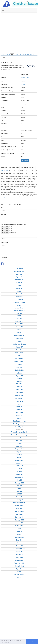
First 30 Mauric (19, 511)
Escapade (19, 274)
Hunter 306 (19, 460)
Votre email (4, 243)
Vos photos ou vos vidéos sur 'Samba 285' (14, 225)
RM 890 (19, 532)
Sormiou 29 (19, 517)
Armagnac (19, 269)
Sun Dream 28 (19, 336)
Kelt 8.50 (19, 407)
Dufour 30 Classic (19, 549)
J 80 (19, 286)
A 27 (19, 355)
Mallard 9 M (19, 555)
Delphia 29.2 (19, 449)
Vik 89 (19, 577)
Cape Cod (19, 557)
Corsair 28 (19, 463)
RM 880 (19, 494)
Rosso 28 (19, 416)
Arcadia (19, 438)
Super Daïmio (19, 361)
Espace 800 (19, 277)
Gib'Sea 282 (19, 283)
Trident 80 (19, 300)
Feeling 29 (19, 392)
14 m (31, 54)
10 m (19, 54)
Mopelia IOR (19, 376)
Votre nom (4, 236)
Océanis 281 (19, 370)
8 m (12, 54)
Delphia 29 (19, 446)
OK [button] (32, 642)
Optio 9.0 (19, 569)
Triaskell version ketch (19, 432)
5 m (4, 54)
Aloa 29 (19, 471)
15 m (34, 54)
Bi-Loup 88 (19, 506)
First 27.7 (19, 350)
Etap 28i (19, 441)
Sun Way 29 (19, 427)
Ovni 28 (19, 489)
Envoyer (5, 258)
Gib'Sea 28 (19, 398)
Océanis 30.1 (19, 566)
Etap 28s (19, 452)
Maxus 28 (19, 410)
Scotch (19, 534)
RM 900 (19, 572)
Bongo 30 (19, 474)
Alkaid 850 (19, 384)
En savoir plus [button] (6, 643)
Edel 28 (19, 379)
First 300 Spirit (19, 563)
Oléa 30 (19, 486)
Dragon (19, 543)
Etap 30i (19, 540)
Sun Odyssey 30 (19, 574)
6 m (7, 54)
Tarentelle (19, 294)
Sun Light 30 (19, 537)
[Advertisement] (19, 34)
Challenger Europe (19, 344)
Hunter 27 (19, 327)
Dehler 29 (19, 497)
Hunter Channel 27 (19, 311)
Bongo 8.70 (19, 477)
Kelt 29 (19, 404)
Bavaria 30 (19, 523)
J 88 (19, 529)
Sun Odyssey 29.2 (19, 424)
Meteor (19, 291)
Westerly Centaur (19, 303)
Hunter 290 (19, 491)
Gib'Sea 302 (19, 552)
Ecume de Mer (19, 272)
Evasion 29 (19, 508)
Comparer (25, 160)
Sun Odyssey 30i (19, 503)
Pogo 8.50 (19, 413)
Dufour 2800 (19, 324)
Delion (23, 84)
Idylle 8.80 (19, 401)
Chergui (19, 444)
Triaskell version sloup (19, 435)
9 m (16, 54)
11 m (22, 54)
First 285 (19, 367)
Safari (19, 333)
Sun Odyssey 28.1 (19, 421)
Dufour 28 (19, 390)
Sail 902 (19, 418)
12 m (25, 54)
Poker (19, 330)
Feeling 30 (19, 500)
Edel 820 (19, 313)
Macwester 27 (19, 321)
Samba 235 (4, 170)
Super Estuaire (19, 353)
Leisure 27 (19, 305)
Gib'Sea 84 (19, 358)
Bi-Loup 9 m (19, 466)
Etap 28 (19, 364)
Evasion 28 (19, 280)
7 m (9, 54)
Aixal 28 (19, 381)
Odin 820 (19, 318)
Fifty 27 (19, 316)
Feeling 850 (19, 395)
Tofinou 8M (19, 297)
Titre (2, 208)
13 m (28, 54)
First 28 (19, 455)
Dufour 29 (19, 546)
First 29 (19, 480)
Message (4, 214)
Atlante (19, 373)
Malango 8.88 (19, 520)
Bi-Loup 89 (19, 526)
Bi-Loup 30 (19, 560)
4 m (2, 54)
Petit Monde (19, 514)
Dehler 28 (19, 387)
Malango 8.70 (19, 483)
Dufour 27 (19, 347)
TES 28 (19, 468)
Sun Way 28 (19, 338)
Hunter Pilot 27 (19, 308)
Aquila (19, 341)
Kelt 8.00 (19, 288)
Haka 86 (19, 458)
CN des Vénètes (26, 78)
